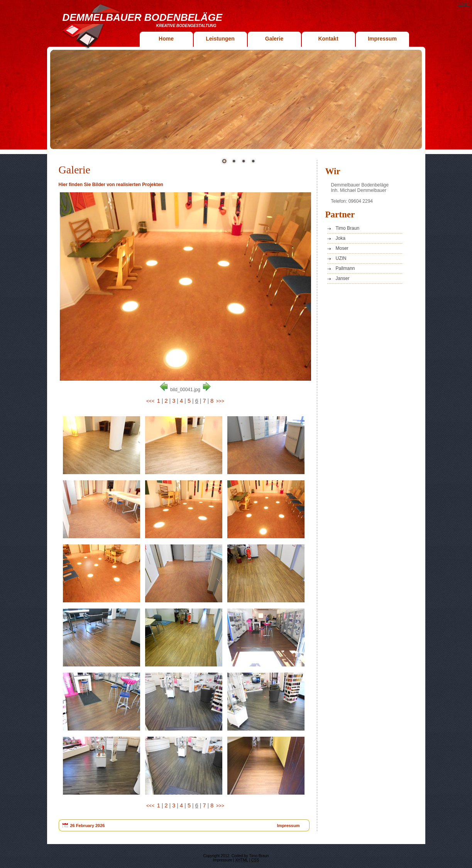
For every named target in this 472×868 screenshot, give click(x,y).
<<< (150, 401)
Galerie (274, 39)
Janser (343, 278)
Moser (342, 248)
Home (166, 39)
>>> (220, 401)
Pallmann (345, 268)
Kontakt (328, 39)
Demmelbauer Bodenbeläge (143, 17)
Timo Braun (348, 228)
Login (464, 4)
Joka (341, 238)
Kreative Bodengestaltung (186, 26)
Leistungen (220, 39)
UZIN (341, 258)
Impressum (382, 39)
